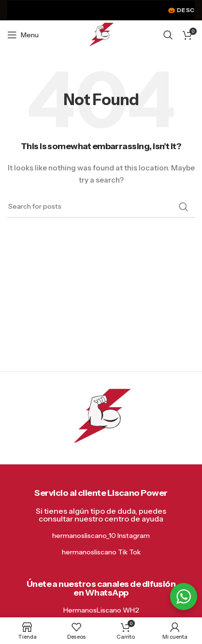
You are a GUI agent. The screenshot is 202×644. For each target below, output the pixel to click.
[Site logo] (101, 34)
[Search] (168, 35)
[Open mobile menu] (23, 35)
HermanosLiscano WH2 (101, 610)
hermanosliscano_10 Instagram (101, 536)
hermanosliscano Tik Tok (101, 552)
